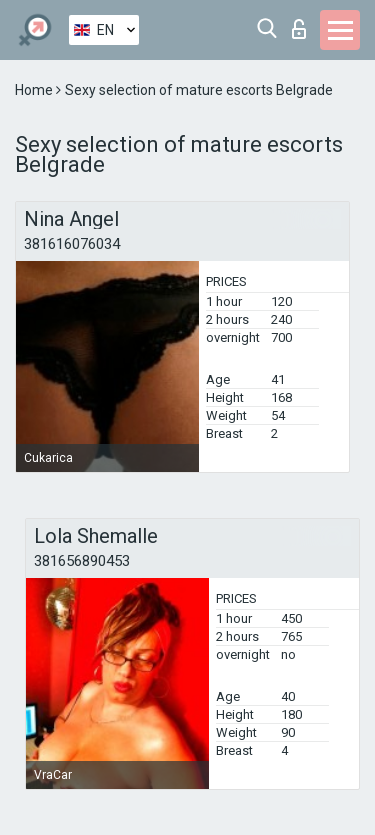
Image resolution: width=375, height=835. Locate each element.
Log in (299, 29)
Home (35, 90)
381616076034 (72, 244)
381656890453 (82, 561)
